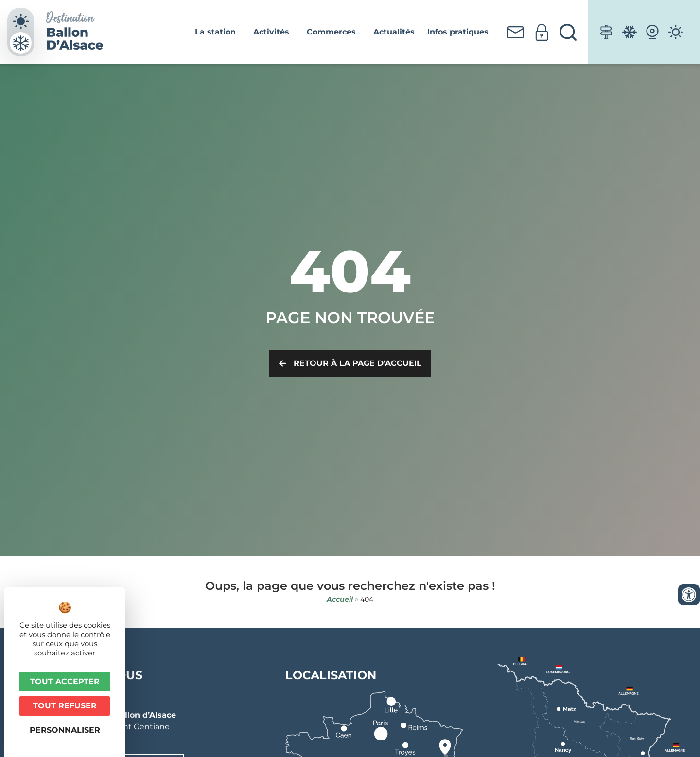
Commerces (334, 32)
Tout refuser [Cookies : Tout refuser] (65, 706)
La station (218, 32)
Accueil (340, 599)
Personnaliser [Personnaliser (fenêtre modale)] (65, 730)
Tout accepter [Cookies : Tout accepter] (65, 681)
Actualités (394, 32)
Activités (274, 32)
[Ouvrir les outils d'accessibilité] (689, 595)
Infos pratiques (460, 32)
